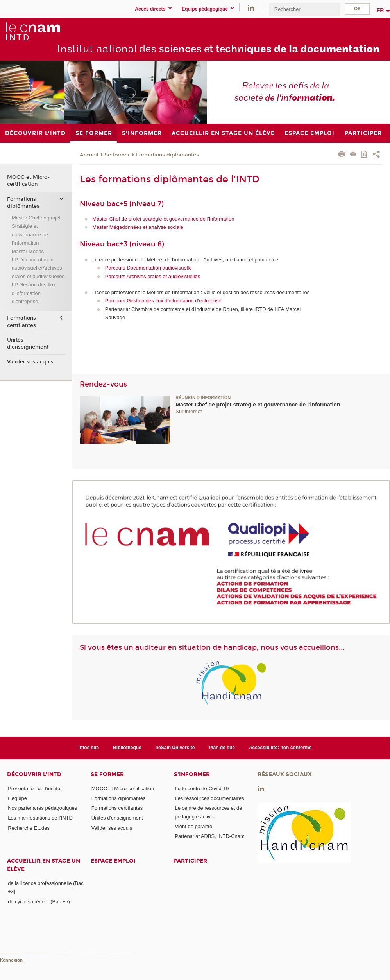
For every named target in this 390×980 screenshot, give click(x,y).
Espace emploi (113, 861)
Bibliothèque (127, 748)
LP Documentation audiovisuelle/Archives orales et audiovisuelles (38, 268)
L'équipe (17, 798)
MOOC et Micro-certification (28, 181)
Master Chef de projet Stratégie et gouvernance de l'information (36, 230)
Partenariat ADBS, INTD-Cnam (209, 836)
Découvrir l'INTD (34, 774)
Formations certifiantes (21, 322)
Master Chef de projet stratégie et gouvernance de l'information (163, 219)
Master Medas (28, 251)
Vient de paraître (193, 826)
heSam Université (175, 748)
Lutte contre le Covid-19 (202, 788)
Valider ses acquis (30, 362)
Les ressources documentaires (209, 798)
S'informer (192, 774)
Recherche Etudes (29, 828)
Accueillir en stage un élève (44, 865)
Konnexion (11, 960)
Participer (191, 861)
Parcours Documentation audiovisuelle (148, 268)
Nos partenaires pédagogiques (42, 808)
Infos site (89, 748)
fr (380, 10)
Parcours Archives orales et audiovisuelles (153, 276)
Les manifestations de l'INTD (40, 818)
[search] (304, 9)
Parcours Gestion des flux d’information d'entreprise (163, 301)
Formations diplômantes (167, 155)
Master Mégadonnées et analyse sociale (138, 227)
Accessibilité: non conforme (280, 748)
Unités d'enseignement (28, 343)
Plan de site (222, 748)
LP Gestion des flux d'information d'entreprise (34, 293)
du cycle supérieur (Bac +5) (39, 902)
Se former (117, 155)
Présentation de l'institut (35, 788)
